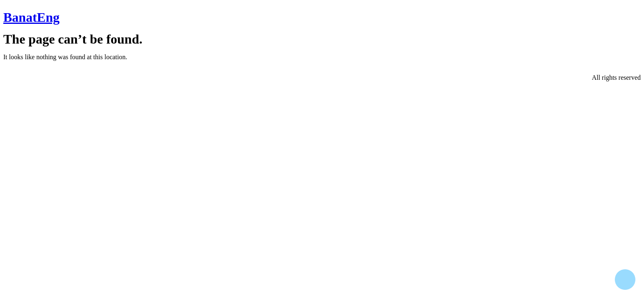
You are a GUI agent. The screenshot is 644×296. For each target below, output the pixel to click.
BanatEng (31, 17)
